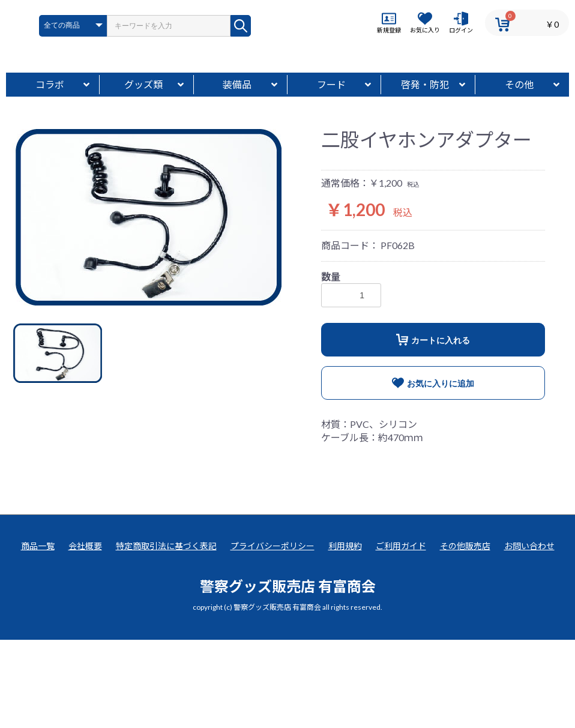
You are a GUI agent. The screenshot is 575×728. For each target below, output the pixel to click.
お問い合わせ (529, 634)
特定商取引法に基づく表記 (166, 634)
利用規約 (345, 634)
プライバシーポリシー (272, 634)
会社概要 (85, 634)
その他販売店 (465, 634)
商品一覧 (38, 634)
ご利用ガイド (401, 634)
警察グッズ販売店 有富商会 (288, 674)
